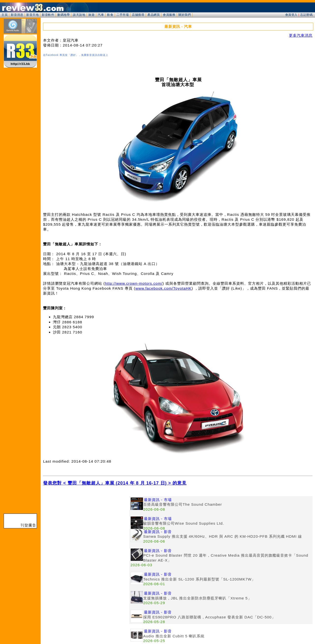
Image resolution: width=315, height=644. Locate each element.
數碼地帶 (63, 15)
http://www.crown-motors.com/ (134, 283)
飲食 (110, 15)
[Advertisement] (86, 531)
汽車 (101, 15)
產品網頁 (154, 15)
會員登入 (291, 15)
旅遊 (91, 15)
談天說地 (79, 15)
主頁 (5, 15)
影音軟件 (48, 15)
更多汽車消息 (301, 35)
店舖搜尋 (138, 15)
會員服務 (169, 15)
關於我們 (185, 15)
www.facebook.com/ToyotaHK (164, 288)
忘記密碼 (306, 15)
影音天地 (32, 15)
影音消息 (17, 15)
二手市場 (123, 15)
